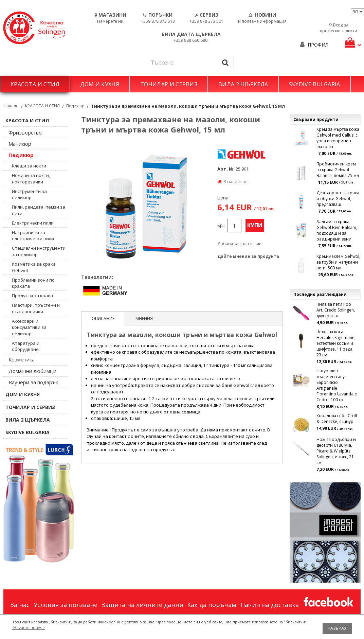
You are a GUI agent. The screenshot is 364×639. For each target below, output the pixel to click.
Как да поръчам (212, 605)
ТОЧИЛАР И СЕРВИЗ (169, 84)
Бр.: (221, 225)
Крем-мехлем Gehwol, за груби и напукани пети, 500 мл (338, 262)
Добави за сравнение (239, 244)
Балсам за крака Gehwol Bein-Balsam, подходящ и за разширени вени (337, 230)
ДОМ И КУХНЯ (100, 84)
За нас (20, 605)
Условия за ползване (66, 605)
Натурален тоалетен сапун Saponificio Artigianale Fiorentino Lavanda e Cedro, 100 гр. (337, 385)
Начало (11, 106)
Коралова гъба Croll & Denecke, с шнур (337, 419)
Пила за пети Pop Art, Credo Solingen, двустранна (336, 310)
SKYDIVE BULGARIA (315, 84)
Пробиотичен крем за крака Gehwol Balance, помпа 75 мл (338, 170)
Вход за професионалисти (339, 28)
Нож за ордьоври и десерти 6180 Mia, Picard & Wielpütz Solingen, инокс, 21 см (336, 451)
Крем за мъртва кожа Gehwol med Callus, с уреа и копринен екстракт (338, 138)
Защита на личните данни (142, 605)
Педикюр (75, 106)
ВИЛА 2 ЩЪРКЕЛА (243, 84)
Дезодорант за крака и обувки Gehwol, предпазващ (338, 199)
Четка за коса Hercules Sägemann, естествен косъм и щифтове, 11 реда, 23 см (336, 343)
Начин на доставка (270, 605)
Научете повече (29, 628)
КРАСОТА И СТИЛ (35, 84)
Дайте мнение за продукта (248, 256)
